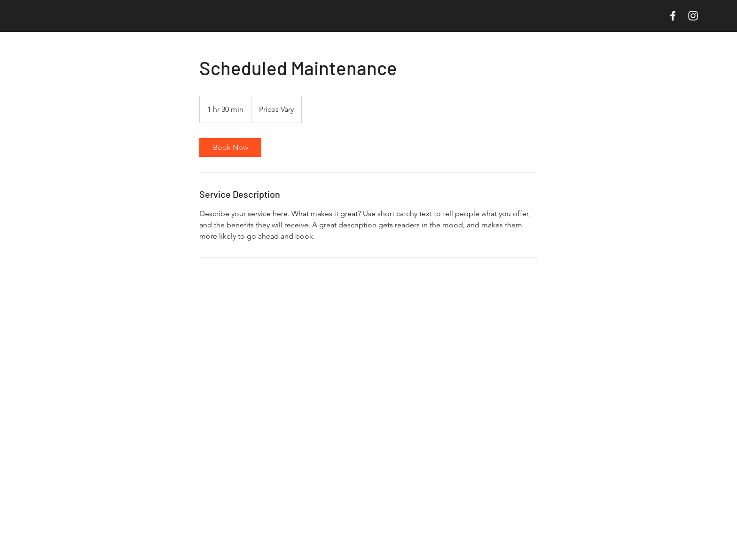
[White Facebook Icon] (673, 16)
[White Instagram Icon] (693, 16)
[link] (230, 148)
